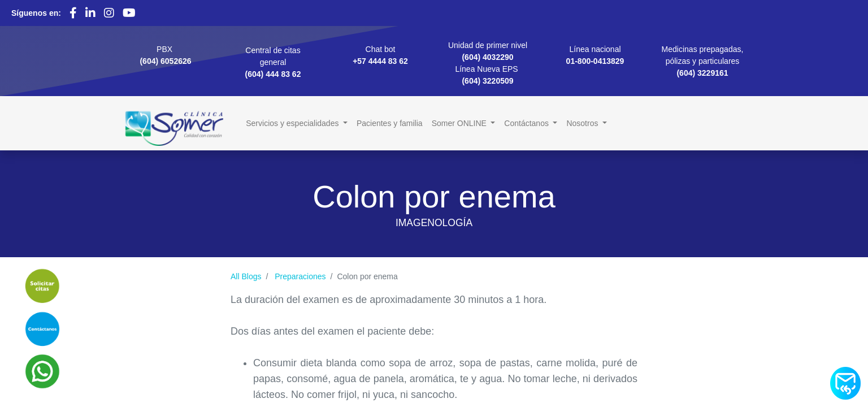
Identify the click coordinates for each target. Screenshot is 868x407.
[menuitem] (390, 124)
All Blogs (246, 276)
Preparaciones (300, 276)
